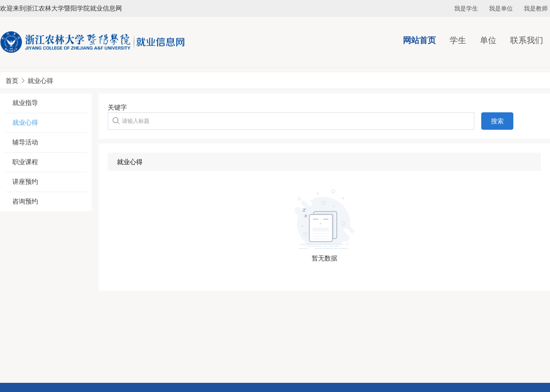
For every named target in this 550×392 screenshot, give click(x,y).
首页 (12, 81)
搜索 (497, 121)
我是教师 (536, 8)
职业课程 (25, 162)
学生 (458, 40)
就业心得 (40, 81)
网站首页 (419, 40)
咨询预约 (25, 201)
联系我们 (527, 40)
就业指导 (25, 103)
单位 (488, 40)
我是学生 (466, 8)
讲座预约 (25, 182)
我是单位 (501, 8)
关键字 (117, 107)
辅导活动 (25, 142)
